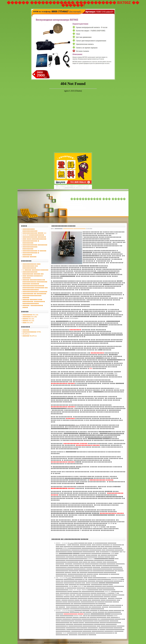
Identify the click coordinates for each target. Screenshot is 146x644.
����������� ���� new (34, 233)
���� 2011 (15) (28, 321)
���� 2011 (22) (28, 319)
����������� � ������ (98, 437)
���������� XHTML (32, 332)
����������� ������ (34, 237)
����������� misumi (69, 425)
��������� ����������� (74, 229)
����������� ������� (35, 245)
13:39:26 (69, 578)
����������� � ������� (79, 478)
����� (26, 330)
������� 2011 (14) (30, 315)
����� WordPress (30, 336)
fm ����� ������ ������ (35, 270)
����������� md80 (109, 313)
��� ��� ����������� (34, 239)
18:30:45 (72, 611)
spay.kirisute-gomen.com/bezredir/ (92, 642)
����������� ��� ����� (98, 199)
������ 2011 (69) (30, 317)
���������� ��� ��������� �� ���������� (31, 266)
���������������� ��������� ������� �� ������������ (35, 288)
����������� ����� (63, 226)
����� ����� (29, 257)
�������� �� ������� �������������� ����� (34, 296)
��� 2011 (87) (28, 323)
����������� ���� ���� (67, 467)
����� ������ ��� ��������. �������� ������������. (34, 302)
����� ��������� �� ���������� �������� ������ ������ (35, 282)
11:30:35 (72, 543)
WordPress (26, 334)
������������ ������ (35, 292)
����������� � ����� (34, 251)
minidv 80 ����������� (33, 235)
